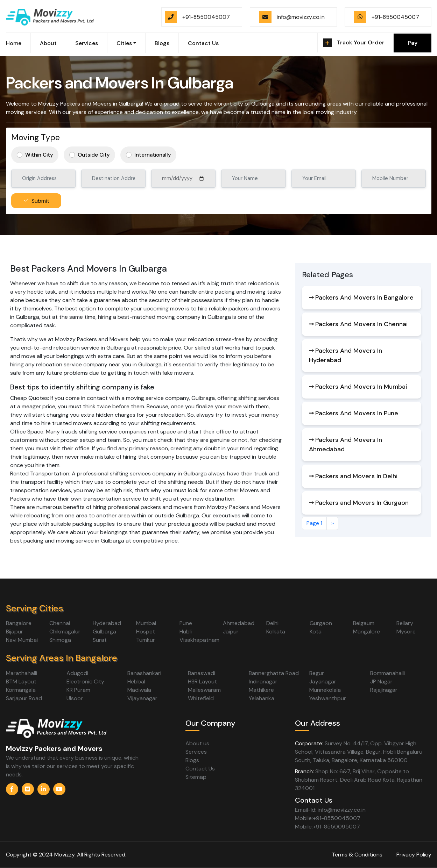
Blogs (162, 43)
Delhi (272, 623)
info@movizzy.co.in (301, 17)
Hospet (146, 632)
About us (197, 743)
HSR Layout (202, 682)
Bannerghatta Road (274, 673)
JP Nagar (381, 682)
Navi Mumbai (22, 640)
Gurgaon (321, 623)
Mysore (406, 632)
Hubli (186, 632)
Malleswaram (204, 690)
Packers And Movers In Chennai (361, 324)
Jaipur (231, 632)
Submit (40, 201)
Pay (413, 43)
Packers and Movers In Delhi (356, 476)
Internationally (153, 155)
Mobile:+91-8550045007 (328, 818)
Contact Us (203, 43)
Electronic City (85, 682)
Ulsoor (75, 698)
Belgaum (364, 623)
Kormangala (21, 690)
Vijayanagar (142, 698)
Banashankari (144, 673)
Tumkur (146, 640)
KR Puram (78, 690)
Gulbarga (104, 632)
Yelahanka (262, 698)
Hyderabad (107, 623)
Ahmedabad (239, 623)
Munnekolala (325, 690)
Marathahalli (22, 673)
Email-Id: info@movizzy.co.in (330, 810)
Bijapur (15, 632)
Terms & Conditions (357, 855)
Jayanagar (323, 682)
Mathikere (261, 690)
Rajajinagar (384, 690)
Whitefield (201, 698)
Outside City (94, 155)
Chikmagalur (65, 632)
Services (87, 43)
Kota (316, 632)
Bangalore (19, 623)
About (48, 43)
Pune (186, 623)
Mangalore (366, 632)
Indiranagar (263, 682)
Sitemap (196, 777)
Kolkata (276, 632)
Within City (39, 155)
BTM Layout (21, 682)
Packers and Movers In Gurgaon (362, 503)
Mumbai (146, 623)
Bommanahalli (387, 673)
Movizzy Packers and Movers (54, 748)
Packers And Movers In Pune (357, 413)
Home (14, 43)
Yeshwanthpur (328, 698)
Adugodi (77, 673)
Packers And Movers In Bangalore (364, 297)
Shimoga (60, 640)
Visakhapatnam (199, 640)
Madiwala (139, 690)
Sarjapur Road (24, 698)
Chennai (60, 623)
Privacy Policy (414, 855)
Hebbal (136, 682)
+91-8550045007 (206, 17)
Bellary (405, 623)
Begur (317, 673)
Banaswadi (202, 673)
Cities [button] (124, 43)
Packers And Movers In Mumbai (361, 387)
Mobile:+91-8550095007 (327, 827)
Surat (100, 640)
